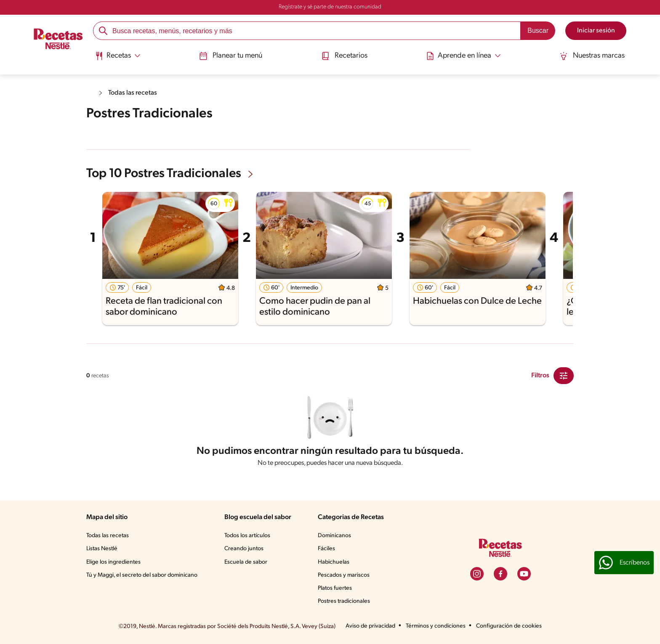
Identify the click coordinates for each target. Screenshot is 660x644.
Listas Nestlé (102, 549)
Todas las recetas (133, 93)
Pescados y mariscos (344, 575)
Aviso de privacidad (370, 626)
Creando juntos (244, 549)
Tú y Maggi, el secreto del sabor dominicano (142, 575)
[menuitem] (118, 59)
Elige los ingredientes (113, 562)
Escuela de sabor (246, 562)
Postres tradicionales (344, 601)
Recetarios (344, 56)
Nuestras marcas (592, 56)
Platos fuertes (335, 588)
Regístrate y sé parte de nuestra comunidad (330, 7)
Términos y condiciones (436, 626)
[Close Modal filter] (564, 376)
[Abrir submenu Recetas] (118, 56)
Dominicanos (334, 536)
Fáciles (326, 549)
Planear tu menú (231, 56)
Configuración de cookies (509, 626)
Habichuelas (334, 562)
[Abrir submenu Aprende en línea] (463, 56)
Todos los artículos (247, 536)
